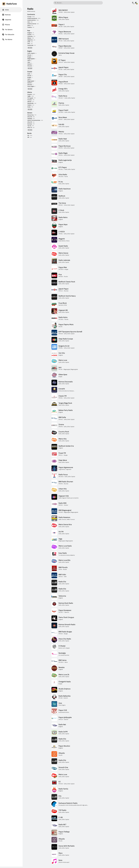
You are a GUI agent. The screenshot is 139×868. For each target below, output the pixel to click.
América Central (32, 24)
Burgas (29, 57)
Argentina (30, 40)
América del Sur (32, 20)
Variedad (30, 119)
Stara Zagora (31, 86)
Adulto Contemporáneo (34, 120)
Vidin (29, 62)
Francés (30, 100)
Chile (29, 42)
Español (30, 94)
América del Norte (32, 18)
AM (28, 137)
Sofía (29, 74)
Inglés (29, 96)
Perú (29, 43)
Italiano (29, 105)
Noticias (6, 15)
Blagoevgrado (31, 59)
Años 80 (30, 117)
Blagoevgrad (31, 81)
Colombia (30, 36)
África (29, 26)
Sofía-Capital (31, 53)
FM (28, 136)
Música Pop (31, 115)
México (29, 38)
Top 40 (29, 126)
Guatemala (30, 45)
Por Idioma (7, 39)
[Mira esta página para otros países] (136, 3)
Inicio (5, 10)
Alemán (29, 102)
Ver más (30, 48)
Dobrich (30, 64)
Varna (29, 60)
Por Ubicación (8, 34)
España (29, 35)
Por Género (7, 30)
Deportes (7, 20)
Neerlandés (31, 103)
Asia (29, 22)
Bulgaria (30, 33)
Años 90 (30, 122)
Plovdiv (29, 55)
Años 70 (30, 127)
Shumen (30, 66)
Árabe (29, 107)
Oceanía (30, 27)
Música (6, 25)
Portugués (30, 98)
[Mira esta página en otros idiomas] (133, 3)
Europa (29, 17)
